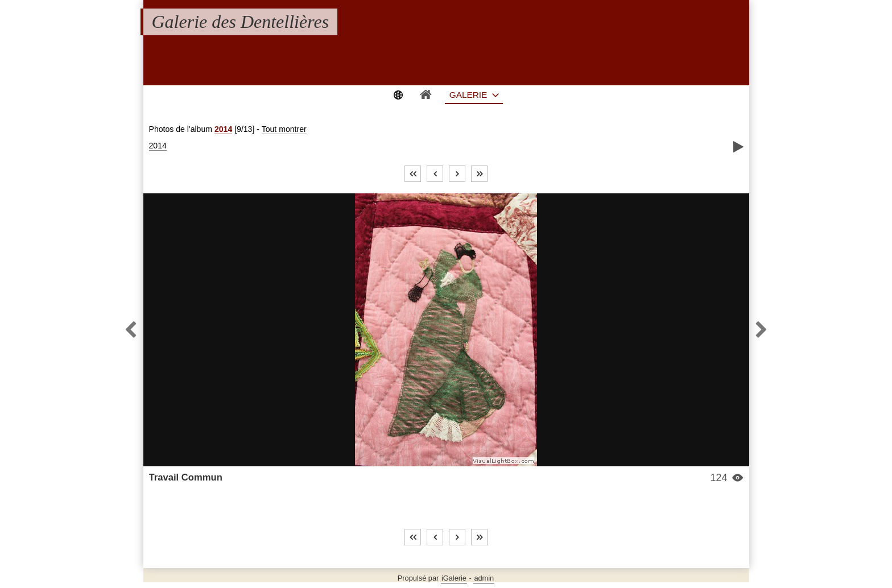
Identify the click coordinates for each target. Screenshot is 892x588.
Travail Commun (186, 477)
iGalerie (454, 578)
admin (484, 578)
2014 (223, 129)
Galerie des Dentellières (241, 22)
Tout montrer (284, 129)
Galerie (468, 95)
